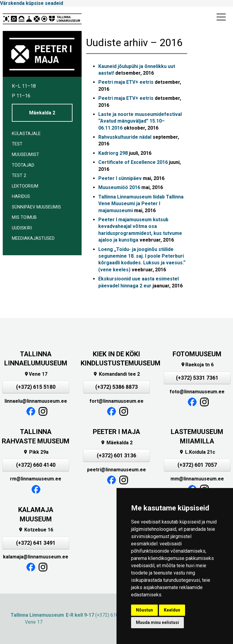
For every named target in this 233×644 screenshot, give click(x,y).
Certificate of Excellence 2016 (133, 162)
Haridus (21, 197)
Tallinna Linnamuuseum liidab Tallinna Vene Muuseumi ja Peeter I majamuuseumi (141, 204)
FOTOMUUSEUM (197, 354)
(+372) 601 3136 (116, 456)
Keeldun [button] (172, 610)
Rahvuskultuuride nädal (125, 137)
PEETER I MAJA (116, 432)
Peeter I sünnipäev (120, 178)
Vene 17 (36, 374)
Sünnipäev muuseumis (36, 207)
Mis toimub (24, 217)
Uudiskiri (22, 228)
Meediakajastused (33, 238)
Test (17, 144)
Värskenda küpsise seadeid (32, 3)
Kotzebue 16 (36, 530)
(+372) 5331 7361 (197, 378)
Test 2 (19, 176)
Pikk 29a (36, 452)
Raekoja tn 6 (197, 365)
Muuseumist (25, 155)
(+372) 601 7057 (197, 465)
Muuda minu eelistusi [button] (157, 622)
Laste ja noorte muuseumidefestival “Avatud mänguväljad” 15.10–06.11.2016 (140, 121)
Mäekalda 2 (42, 113)
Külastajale (26, 134)
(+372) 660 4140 (36, 465)
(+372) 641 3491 (36, 543)
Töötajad (23, 165)
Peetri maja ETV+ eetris (126, 82)
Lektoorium (25, 186)
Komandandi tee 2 (116, 374)
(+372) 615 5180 (36, 387)
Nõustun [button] (144, 610)
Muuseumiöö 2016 (119, 187)
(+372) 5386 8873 (116, 387)
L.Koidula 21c (197, 452)
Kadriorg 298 (113, 153)
